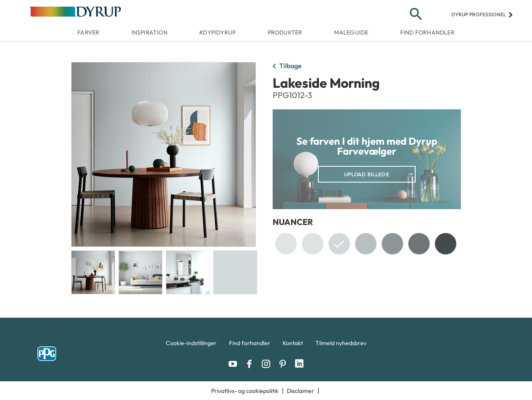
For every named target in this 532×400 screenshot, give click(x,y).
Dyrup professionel (482, 14)
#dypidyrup (217, 32)
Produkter (285, 32)
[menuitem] (191, 345)
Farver (88, 32)
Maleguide (351, 32)
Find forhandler (427, 32)
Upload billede (367, 174)
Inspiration (149, 32)
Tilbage (286, 67)
